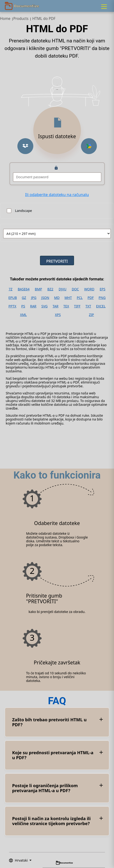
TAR (55, 306)
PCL (80, 298)
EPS (103, 289)
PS (23, 306)
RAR (33, 306)
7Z (10, 289)
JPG (34, 298)
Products (21, 19)
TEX (66, 306)
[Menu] (104, 7)
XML (23, 315)
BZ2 (50, 289)
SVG (45, 306)
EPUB (13, 298)
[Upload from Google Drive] (89, 146)
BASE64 (24, 289)
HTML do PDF (44, 19)
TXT (88, 306)
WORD (89, 289)
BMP (38, 289)
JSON (45, 298)
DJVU (62, 289)
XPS (58, 315)
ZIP (92, 315)
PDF (91, 298)
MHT (68, 298)
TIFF (77, 306)
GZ (24, 298)
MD (57, 298)
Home (5, 19)
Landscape (23, 211)
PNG (102, 298)
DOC (75, 289)
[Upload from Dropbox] (25, 146)
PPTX (12, 306)
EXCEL (101, 306)
